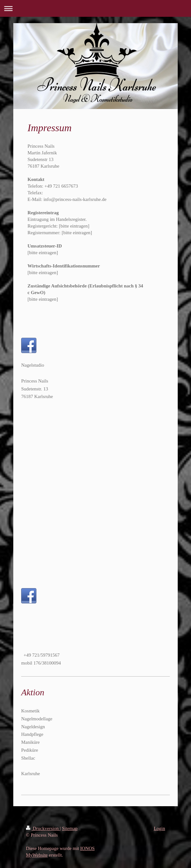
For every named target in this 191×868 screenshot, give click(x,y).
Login (159, 828)
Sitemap (70, 828)
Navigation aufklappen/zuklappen (95, 8)
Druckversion (43, 828)
